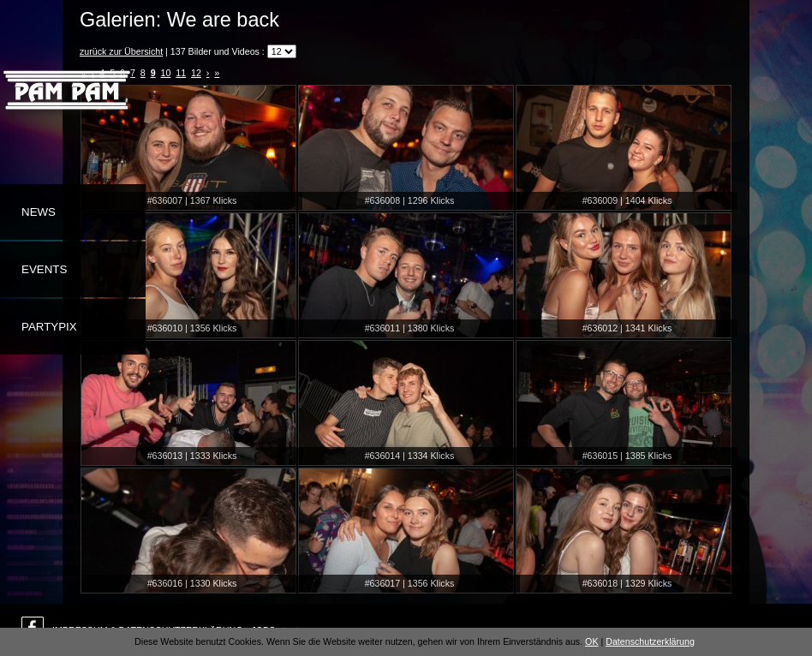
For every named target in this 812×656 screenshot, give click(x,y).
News (39, 212)
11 (181, 73)
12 (196, 73)
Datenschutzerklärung (650, 641)
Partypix (49, 327)
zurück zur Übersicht (121, 51)
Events (44, 269)
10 (166, 73)
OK (591, 641)
